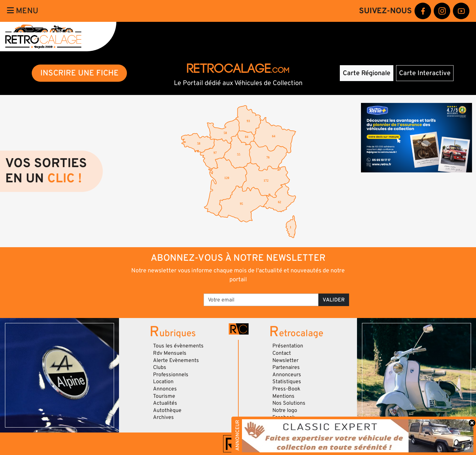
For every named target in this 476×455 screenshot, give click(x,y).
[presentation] (152, 297)
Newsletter (285, 360)
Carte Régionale (367, 73)
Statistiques (287, 382)
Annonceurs (287, 375)
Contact (282, 353)
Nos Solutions (289, 403)
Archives (163, 417)
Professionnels (171, 375)
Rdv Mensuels (170, 353)
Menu (23, 11)
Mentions (283, 396)
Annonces (165, 389)
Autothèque (167, 410)
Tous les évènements (178, 346)
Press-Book (286, 389)
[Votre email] (261, 300)
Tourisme (164, 396)
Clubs (160, 367)
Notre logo (285, 410)
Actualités (165, 403)
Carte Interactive (425, 73)
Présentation (288, 346)
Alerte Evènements (176, 360)
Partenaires (286, 367)
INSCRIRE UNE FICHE (79, 73)
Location (163, 382)
